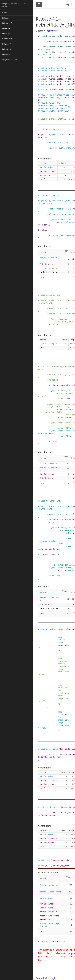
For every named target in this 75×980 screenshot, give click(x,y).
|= (62, 322)
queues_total (66, 220)
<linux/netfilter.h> (59, 76)
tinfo (72, 148)
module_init (45, 860)
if (49, 220)
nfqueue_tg (44, 135)
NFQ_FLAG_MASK (46, 434)
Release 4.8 (7, 49)
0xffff (65, 407)
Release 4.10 (7, 39)
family (61, 640)
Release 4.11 (7, 34)
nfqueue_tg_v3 (46, 506)
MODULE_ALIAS (45, 106)
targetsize (63, 645)
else (61, 544)
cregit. (53, 978)
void (48, 807)
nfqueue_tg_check (60, 367)
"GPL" (58, 103)
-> (67, 214)
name (60, 637)
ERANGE (69, 418)
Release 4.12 (7, 28)
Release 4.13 (7, 23)
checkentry (63, 667)
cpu (72, 533)
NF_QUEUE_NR (62, 148)
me (59, 651)
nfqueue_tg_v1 (46, 201)
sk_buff (63, 135)
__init (54, 749)
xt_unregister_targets (59, 813)
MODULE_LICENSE (46, 103)
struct (54, 135)
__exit (55, 807)
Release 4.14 (7, 18)
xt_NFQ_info (69, 143)
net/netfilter (53, 31)
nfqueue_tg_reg (52, 757)
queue (55, 214)
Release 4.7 (7, 54)
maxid (55, 380)
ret (64, 314)
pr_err (60, 393)
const (50, 143)
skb (71, 135)
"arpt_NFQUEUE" (61, 111)
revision (62, 661)
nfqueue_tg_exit (61, 866)
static (42, 119)
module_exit (45, 866)
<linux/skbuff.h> (58, 71)
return (51, 148)
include (43, 68)
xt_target (59, 629)
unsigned (51, 129)
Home (5, 13)
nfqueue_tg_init (61, 860)
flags (71, 531)
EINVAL (69, 399)
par (46, 137)
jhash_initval (58, 119)
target (61, 423)
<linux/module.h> (58, 68)
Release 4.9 (7, 44)
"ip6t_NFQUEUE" (61, 108)
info (63, 214)
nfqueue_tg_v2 (46, 301)
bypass (62, 319)
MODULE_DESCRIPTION (49, 98)
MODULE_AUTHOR (46, 95)
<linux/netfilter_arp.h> (62, 79)
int (58, 129)
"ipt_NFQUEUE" (61, 106)
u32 (48, 119)
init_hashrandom (56, 385)
